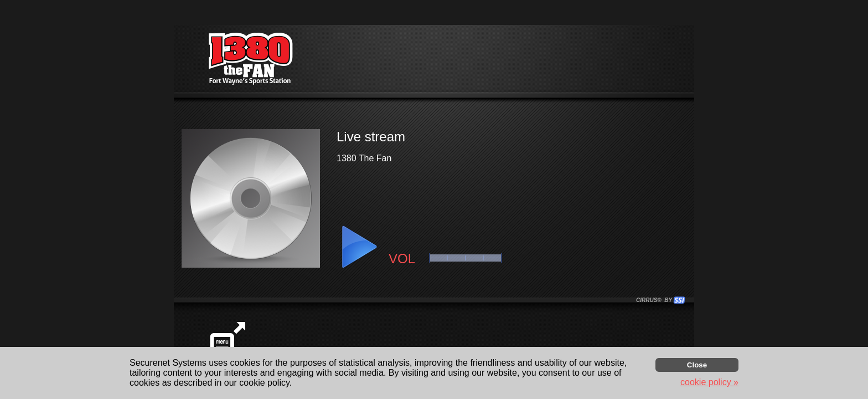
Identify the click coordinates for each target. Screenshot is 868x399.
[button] (359, 247)
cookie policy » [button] (709, 382)
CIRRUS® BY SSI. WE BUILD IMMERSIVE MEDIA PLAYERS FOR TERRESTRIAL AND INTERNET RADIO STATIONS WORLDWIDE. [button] (655, 300)
